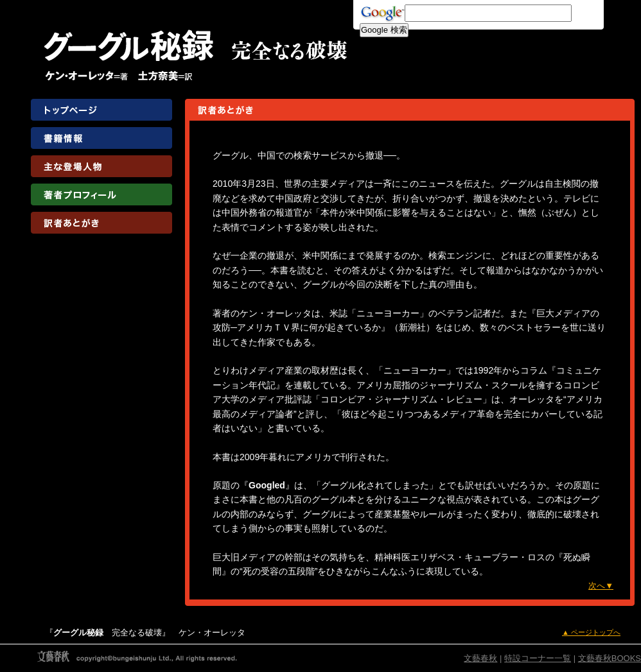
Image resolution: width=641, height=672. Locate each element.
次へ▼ (601, 586)
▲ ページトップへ (591, 632)
